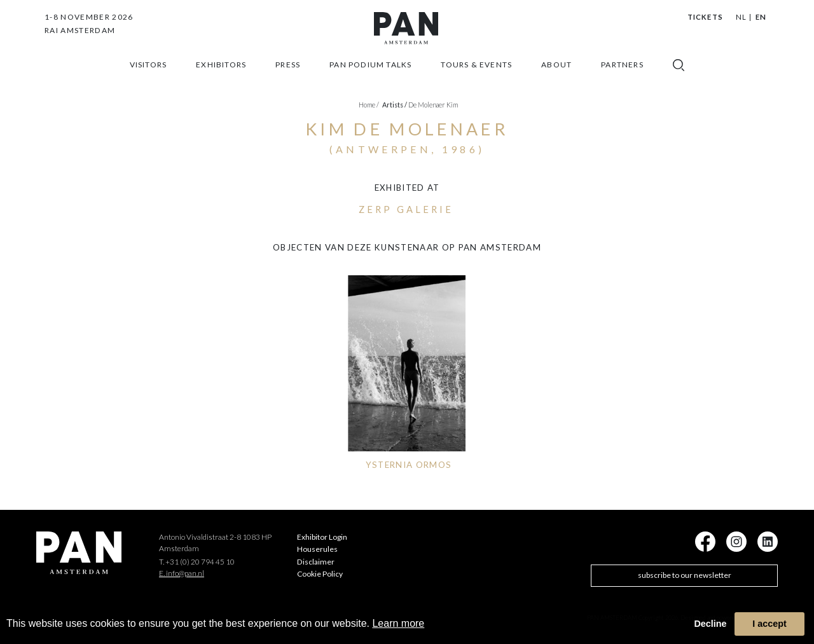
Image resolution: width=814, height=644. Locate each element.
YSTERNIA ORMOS (409, 465)
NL (741, 17)
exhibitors (221, 75)
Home (369, 105)
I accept (769, 624)
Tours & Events (476, 75)
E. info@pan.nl (182, 573)
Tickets (705, 17)
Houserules (317, 549)
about (556, 75)
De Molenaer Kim (433, 105)
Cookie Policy (320, 574)
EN (761, 17)
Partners (622, 75)
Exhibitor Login (322, 537)
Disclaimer (316, 562)
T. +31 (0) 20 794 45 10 (197, 562)
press (288, 75)
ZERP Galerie (406, 209)
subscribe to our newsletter (685, 575)
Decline (710, 624)
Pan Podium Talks (370, 75)
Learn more (398, 623)
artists (395, 105)
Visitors (148, 75)
